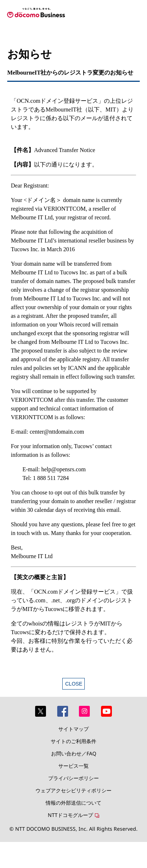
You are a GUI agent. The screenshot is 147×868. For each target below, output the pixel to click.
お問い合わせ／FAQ (74, 753)
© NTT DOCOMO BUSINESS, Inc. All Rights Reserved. (73, 829)
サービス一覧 (73, 766)
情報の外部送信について (73, 803)
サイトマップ (73, 729)
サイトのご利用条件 (73, 741)
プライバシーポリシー (73, 778)
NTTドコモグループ (70, 815)
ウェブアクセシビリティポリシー (73, 790)
